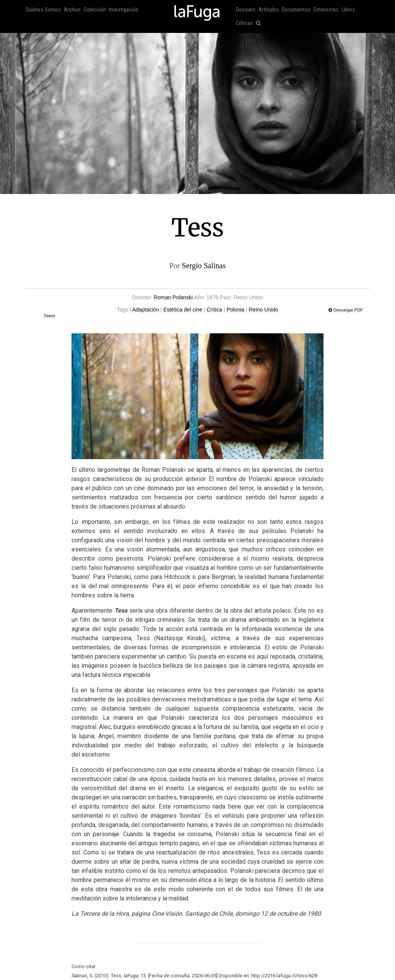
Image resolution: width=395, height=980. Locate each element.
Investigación (124, 10)
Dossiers (246, 10)
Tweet (49, 316)
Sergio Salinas (204, 266)
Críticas (244, 23)
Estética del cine (183, 310)
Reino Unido (264, 310)
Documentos (296, 10)
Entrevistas (326, 10)
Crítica (215, 310)
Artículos (269, 10)
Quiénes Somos (43, 10)
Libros (348, 10)
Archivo (72, 10)
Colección (95, 10)
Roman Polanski (173, 297)
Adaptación (146, 310)
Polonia (235, 310)
